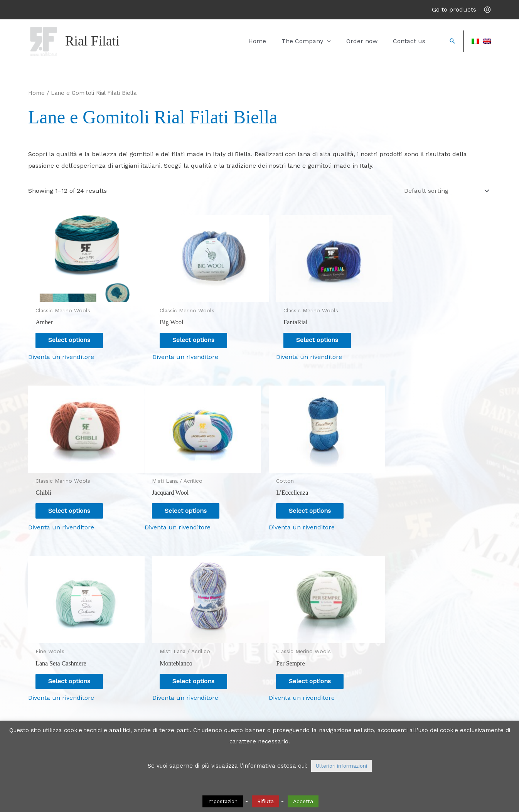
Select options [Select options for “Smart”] (190, 667)
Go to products (454, 9)
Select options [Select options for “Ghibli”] (425, 335)
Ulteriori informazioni (341, 766)
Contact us (413, 41)
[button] (452, 41)
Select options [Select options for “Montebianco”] (425, 501)
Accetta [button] (303, 801)
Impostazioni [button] (223, 801)
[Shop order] (445, 191)
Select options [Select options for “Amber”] (72, 335)
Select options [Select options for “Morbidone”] (425, 667)
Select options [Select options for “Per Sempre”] (72, 667)
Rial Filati (92, 41)
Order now (373, 41)
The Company (322, 41)
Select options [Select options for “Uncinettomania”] (307, 667)
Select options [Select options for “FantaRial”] (307, 335)
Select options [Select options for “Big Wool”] (190, 335)
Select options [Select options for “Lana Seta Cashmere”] (307, 501)
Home (284, 41)
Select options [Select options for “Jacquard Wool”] (72, 501)
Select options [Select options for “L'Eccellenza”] (190, 501)
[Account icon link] (487, 10)
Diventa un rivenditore (61, 352)
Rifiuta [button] (265, 801)
